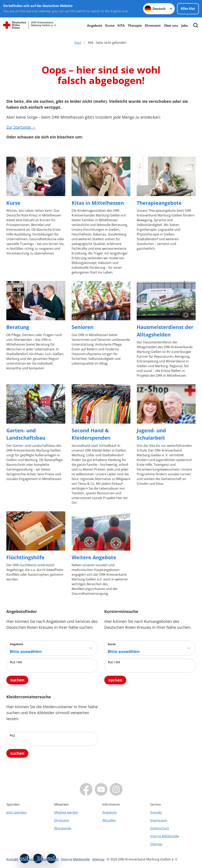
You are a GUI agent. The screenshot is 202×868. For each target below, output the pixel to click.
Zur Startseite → (21, 127)
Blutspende (63, 828)
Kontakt (156, 812)
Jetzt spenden (17, 812)
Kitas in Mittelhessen (98, 203)
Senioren (83, 327)
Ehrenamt (153, 26)
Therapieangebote (159, 203)
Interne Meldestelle (165, 836)
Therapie (135, 26)
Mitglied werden (66, 812)
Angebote (95, 26)
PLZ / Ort (16, 662)
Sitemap (156, 844)
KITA (121, 26)
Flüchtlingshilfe (25, 557)
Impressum (159, 820)
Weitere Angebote (94, 557)
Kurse (110, 26)
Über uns (171, 26)
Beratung (18, 327)
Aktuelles (109, 820)
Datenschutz (160, 828)
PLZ (12, 735)
